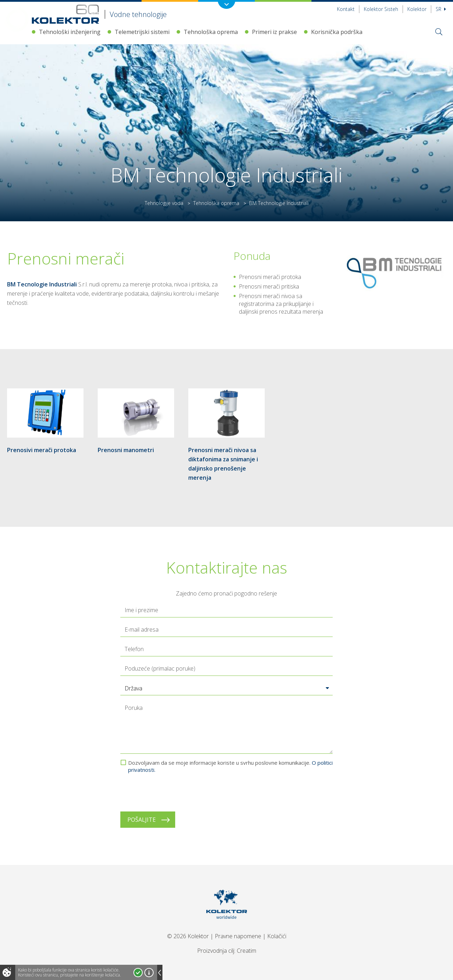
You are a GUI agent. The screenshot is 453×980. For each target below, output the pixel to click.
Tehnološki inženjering (70, 32)
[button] (226, 688)
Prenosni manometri (126, 450)
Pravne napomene (238, 936)
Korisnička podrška (337, 32)
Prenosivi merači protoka (42, 450)
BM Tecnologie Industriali (42, 284)
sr (441, 9)
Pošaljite (142, 820)
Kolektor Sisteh (381, 9)
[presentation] (174, 792)
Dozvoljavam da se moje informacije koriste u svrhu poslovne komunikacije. (230, 766)
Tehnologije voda (164, 203)
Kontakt (346, 9)
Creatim (246, 951)
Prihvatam (138, 973)
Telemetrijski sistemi (142, 32)
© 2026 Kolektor (188, 936)
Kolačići (277, 936)
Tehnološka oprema (211, 32)
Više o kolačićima (149, 973)
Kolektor (417, 9)
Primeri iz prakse (274, 32)
